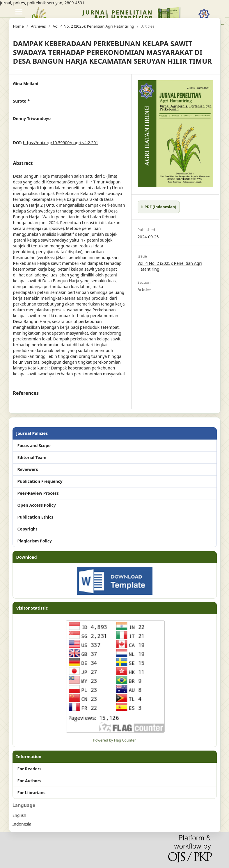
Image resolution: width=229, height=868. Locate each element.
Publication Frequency (40, 481)
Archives (38, 26)
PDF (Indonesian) (160, 207)
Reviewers (28, 469)
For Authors (29, 781)
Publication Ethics (35, 517)
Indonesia (22, 824)
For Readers (30, 769)
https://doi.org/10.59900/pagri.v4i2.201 (61, 143)
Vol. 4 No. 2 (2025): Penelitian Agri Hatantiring (94, 26)
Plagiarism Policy (35, 541)
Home (18, 26)
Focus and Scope (34, 445)
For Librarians (32, 793)
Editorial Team (32, 457)
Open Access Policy (37, 505)
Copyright (27, 529)
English (19, 815)
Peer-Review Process (38, 493)
